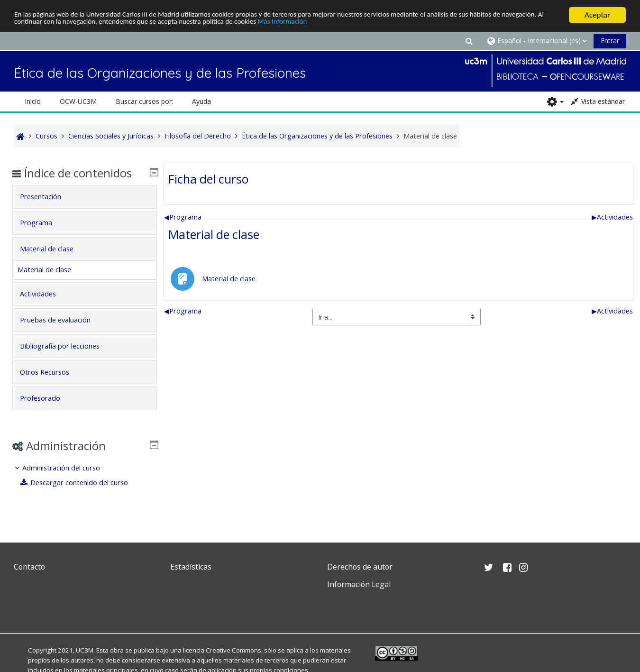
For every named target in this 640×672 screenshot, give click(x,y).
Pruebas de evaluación (62, 320)
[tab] (85, 197)
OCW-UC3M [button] (78, 101)
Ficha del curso (208, 179)
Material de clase (214, 234)
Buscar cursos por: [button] (144, 101)
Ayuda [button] (201, 101)
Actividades (612, 217)
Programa (183, 217)
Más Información (365, 23)
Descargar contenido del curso (81, 483)
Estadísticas (191, 567)
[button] (469, 41)
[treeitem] (85, 475)
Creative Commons (233, 650)
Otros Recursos (52, 372)
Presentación (48, 197)
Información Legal (359, 584)
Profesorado (47, 398)
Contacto (29, 567)
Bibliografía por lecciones (67, 346)
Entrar (610, 41)
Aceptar (597, 15)
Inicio (33, 101)
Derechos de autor (360, 567)
